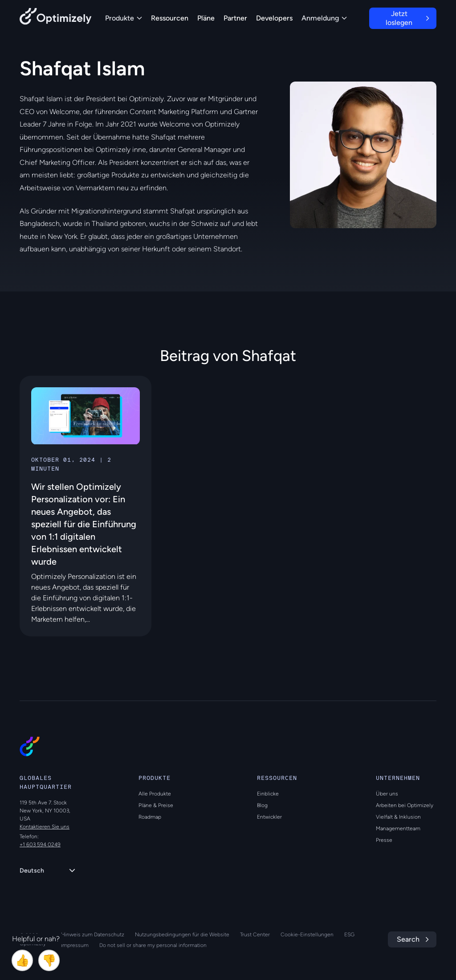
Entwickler (269, 817)
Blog (262, 805)
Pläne (206, 18)
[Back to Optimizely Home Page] (56, 18)
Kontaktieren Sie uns (45, 827)
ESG (349, 935)
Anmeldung (324, 18)
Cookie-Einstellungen (307, 935)
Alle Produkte (155, 794)
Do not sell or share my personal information (153, 945)
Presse (384, 840)
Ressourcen (170, 18)
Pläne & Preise (156, 805)
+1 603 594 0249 (40, 845)
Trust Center (255, 935)
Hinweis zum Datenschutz (93, 935)
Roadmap (150, 817)
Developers (274, 18)
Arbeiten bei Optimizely (405, 805)
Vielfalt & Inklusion (398, 817)
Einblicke (268, 794)
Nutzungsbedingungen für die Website (182, 935)
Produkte (124, 18)
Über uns (387, 794)
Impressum (75, 945)
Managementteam (398, 828)
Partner (235, 18)
